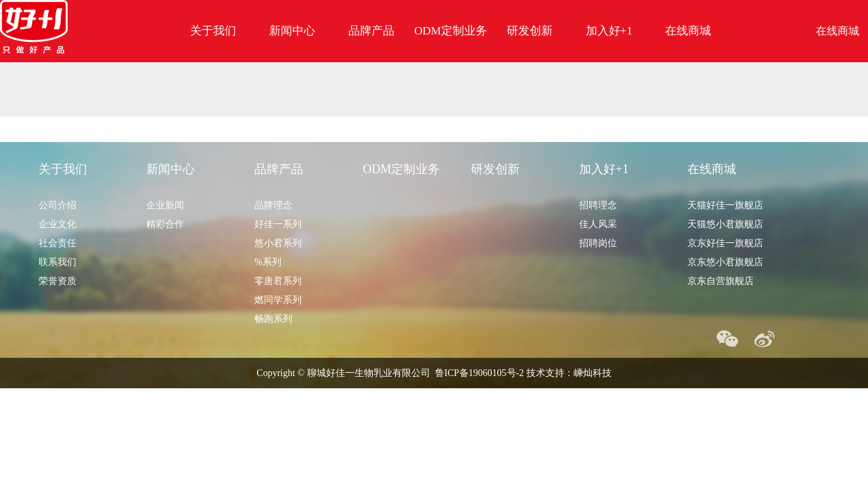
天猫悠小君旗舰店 (725, 224)
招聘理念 (598, 205)
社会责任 (58, 243)
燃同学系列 (278, 300)
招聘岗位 (598, 243)
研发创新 (530, 31)
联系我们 (58, 262)
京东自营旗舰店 (721, 281)
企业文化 (58, 224)
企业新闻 (165, 205)
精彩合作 (165, 224)
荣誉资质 (58, 281)
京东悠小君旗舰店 (725, 262)
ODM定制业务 (451, 31)
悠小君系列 (278, 243)
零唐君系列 (278, 281)
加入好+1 (609, 31)
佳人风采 (598, 224)
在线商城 (688, 31)
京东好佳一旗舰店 (725, 243)
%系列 (268, 262)
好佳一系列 (278, 224)
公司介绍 (58, 205)
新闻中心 (292, 31)
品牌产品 (371, 31)
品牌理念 (273, 205)
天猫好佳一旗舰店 (725, 205)
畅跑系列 (273, 319)
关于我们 (213, 31)
